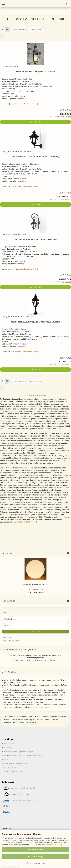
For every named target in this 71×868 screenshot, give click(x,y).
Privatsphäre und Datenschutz (17, 764)
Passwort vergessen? (11, 641)
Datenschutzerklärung (53, 845)
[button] (2, 30)
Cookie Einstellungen (13, 771)
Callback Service (11, 768)
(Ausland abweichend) (29, 104)
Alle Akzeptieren (36, 850)
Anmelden (36, 632)
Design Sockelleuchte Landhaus (18, 317)
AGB (6, 760)
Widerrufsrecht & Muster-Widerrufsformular (23, 756)
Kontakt (8, 748)
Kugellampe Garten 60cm (35, 584)
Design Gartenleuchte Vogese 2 (24, 522)
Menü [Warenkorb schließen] (4, 4)
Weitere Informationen (35, 863)
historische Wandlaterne (14, 234)
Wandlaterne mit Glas (12, 67)
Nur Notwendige (35, 857)
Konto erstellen (8, 637)
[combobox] (19, 30)
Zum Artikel (35, 122)
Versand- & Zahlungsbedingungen (19, 752)
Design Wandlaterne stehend (16, 151)
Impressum (9, 744)
